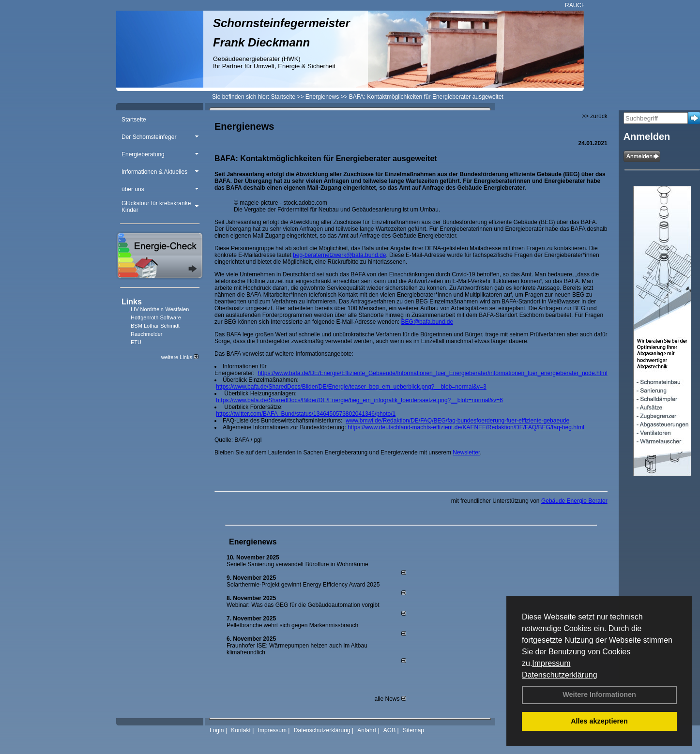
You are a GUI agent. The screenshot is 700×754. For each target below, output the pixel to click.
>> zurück (595, 116)
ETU (136, 342)
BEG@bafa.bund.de (427, 322)
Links (132, 302)
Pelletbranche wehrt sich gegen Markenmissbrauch (292, 625)
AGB (389, 730)
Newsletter (466, 452)
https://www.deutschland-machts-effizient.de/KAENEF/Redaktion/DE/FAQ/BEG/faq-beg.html (466, 427)
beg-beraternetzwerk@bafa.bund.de (339, 255)
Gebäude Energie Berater (574, 501)
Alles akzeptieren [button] (599, 721)
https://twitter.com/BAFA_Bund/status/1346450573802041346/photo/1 (306, 414)
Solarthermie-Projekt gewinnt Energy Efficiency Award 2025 (303, 585)
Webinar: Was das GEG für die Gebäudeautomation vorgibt (303, 605)
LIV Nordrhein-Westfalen (160, 309)
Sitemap (413, 730)
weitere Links (180, 357)
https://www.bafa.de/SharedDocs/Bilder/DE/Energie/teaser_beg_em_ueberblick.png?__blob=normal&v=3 (351, 387)
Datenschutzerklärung (560, 675)
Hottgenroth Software (156, 317)
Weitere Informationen (599, 694)
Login (217, 730)
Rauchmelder (146, 334)
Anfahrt (367, 730)
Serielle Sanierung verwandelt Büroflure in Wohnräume (297, 564)
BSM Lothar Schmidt (155, 326)
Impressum (551, 663)
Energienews (253, 542)
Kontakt (241, 730)
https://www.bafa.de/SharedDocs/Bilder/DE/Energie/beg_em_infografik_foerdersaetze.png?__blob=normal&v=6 (359, 400)
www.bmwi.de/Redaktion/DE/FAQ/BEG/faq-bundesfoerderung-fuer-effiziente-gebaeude (457, 421)
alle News (390, 699)
